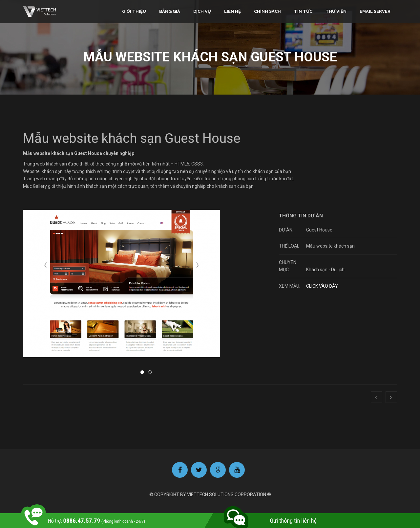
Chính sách (267, 11)
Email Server (375, 11)
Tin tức (303, 11)
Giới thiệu (134, 11)
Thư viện (336, 11)
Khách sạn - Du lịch (325, 270)
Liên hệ (232, 11)
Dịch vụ (202, 11)
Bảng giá (170, 11)
